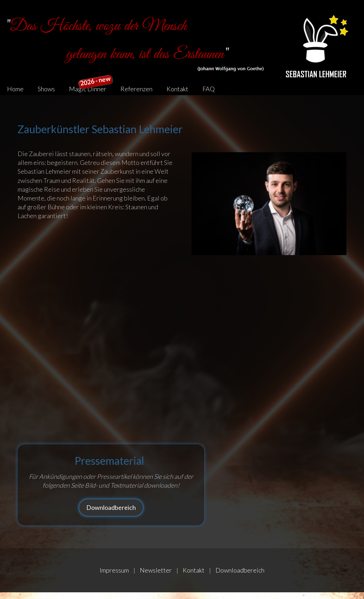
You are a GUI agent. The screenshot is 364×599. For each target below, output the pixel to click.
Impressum (114, 570)
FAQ (209, 89)
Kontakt (177, 89)
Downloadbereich (111, 507)
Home (15, 89)
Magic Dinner (91, 88)
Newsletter (156, 570)
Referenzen (136, 89)
